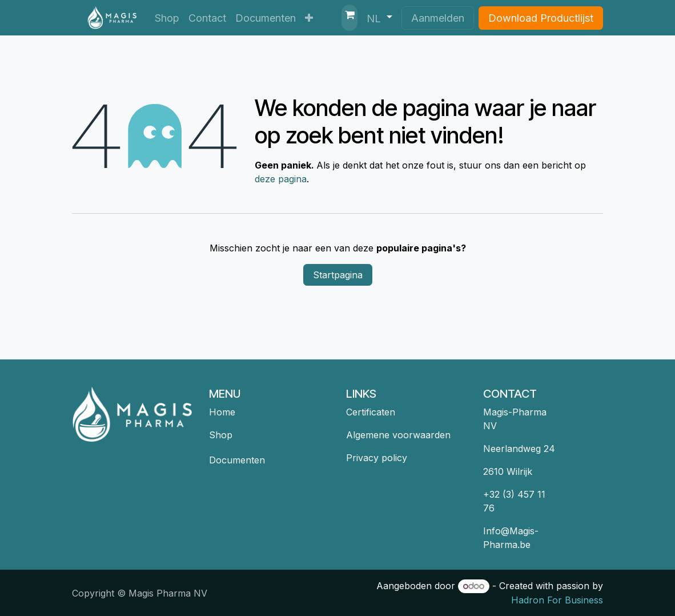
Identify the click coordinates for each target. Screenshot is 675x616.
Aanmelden (438, 18)
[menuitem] (167, 18)
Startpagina (338, 275)
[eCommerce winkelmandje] (349, 18)
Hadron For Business (557, 600)
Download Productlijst (541, 18)
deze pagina (281, 179)
